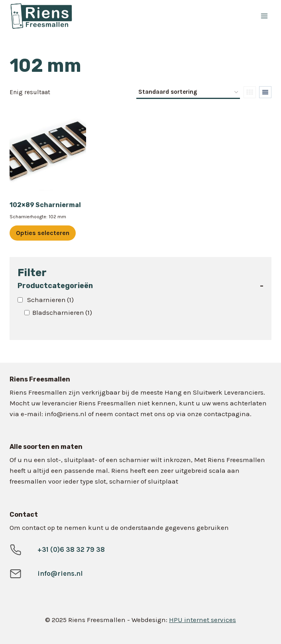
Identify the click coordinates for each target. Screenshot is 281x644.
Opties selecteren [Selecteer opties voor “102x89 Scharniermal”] (43, 233)
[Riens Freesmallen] (87, 16)
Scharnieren (50, 300)
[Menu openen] (264, 16)
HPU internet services (202, 620)
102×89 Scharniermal (45, 205)
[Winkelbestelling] (188, 93)
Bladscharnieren (62, 312)
